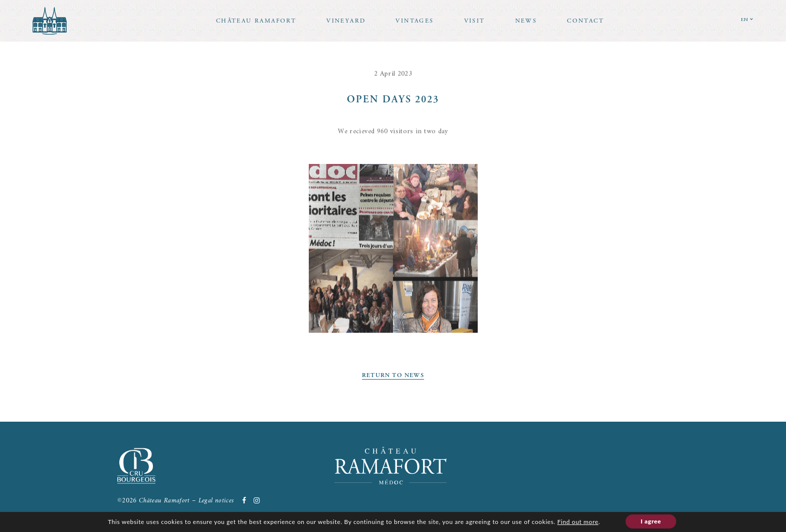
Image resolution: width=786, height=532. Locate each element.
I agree (651, 521)
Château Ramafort (256, 21)
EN (745, 20)
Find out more (578, 522)
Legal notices (216, 501)
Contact (585, 21)
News (526, 21)
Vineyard (346, 21)
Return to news (393, 375)
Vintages (415, 21)
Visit (475, 21)
